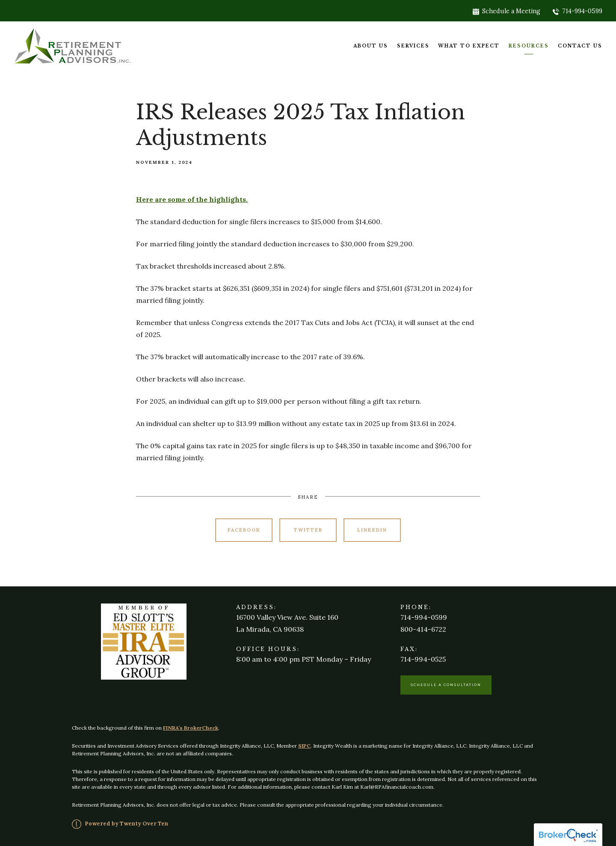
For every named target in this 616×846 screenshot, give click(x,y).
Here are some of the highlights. (192, 199)
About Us (371, 46)
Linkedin (372, 530)
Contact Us (580, 46)
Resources (529, 46)
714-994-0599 (577, 11)
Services (413, 46)
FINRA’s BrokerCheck (191, 728)
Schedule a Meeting (506, 11)
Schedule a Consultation (446, 685)
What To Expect (469, 46)
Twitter (308, 530)
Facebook (244, 530)
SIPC (304, 746)
